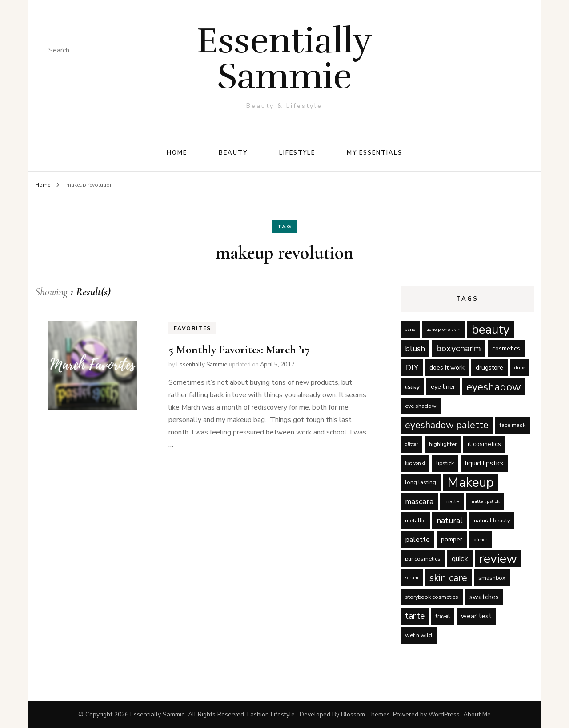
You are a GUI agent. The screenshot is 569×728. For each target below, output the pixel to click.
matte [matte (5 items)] (452, 501)
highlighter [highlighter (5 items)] (443, 444)
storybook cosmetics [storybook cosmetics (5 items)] (432, 597)
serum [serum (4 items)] (412, 578)
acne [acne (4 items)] (410, 329)
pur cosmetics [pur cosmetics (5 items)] (423, 559)
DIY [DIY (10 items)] (412, 368)
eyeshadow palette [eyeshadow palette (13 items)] (447, 425)
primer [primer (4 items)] (480, 539)
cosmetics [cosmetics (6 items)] (506, 348)
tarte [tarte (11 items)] (415, 616)
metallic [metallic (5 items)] (415, 520)
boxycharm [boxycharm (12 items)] (459, 348)
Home (177, 153)
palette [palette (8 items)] (417, 539)
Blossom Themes (365, 714)
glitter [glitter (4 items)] (411, 444)
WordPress (444, 714)
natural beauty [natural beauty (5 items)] (492, 520)
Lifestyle (297, 153)
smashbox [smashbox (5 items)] (492, 578)
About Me (477, 714)
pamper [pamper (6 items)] (452, 539)
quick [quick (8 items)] (460, 559)
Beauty (233, 153)
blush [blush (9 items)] (415, 349)
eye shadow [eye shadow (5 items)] (421, 406)
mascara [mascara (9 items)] (419, 501)
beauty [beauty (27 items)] (491, 330)
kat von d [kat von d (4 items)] (415, 463)
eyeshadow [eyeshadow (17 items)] (494, 387)
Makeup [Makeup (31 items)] (471, 482)
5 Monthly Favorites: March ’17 (239, 349)
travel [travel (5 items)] (443, 616)
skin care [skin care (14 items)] (448, 578)
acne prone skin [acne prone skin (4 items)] (443, 329)
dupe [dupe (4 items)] (520, 368)
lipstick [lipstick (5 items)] (445, 463)
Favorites (192, 328)
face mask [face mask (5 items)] (513, 425)
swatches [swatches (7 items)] (484, 597)
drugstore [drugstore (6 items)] (489, 368)
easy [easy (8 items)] (412, 387)
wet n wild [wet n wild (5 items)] (419, 635)
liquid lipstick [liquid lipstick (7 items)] (484, 463)
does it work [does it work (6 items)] (447, 368)
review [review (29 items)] (498, 559)
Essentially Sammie (284, 58)
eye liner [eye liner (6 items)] (443, 387)
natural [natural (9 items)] (450, 521)
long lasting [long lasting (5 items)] (421, 482)
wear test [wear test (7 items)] (476, 616)
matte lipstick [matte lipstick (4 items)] (485, 501)
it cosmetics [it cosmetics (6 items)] (484, 444)
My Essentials (374, 153)
